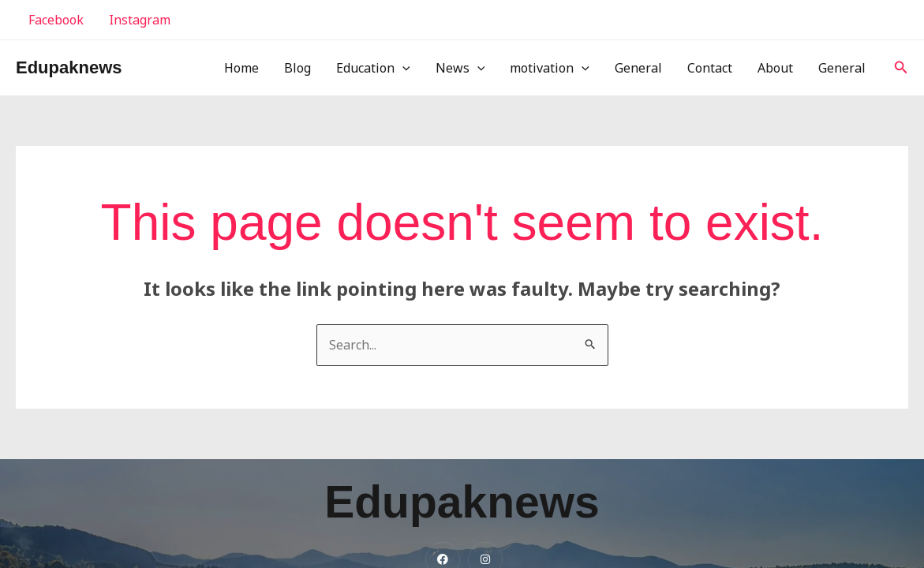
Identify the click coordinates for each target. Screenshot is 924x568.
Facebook (56, 20)
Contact (710, 68)
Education (373, 68)
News (460, 68)
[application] (402, 68)
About (775, 68)
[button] (901, 68)
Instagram (140, 20)
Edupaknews (69, 67)
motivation (550, 68)
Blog (297, 68)
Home (241, 68)
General (638, 68)
